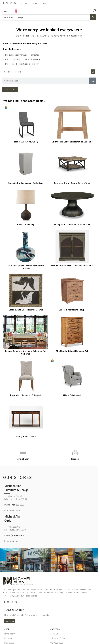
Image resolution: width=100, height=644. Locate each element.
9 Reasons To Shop (59, 638)
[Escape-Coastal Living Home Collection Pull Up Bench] (26, 332)
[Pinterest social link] (15, 3)
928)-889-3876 (18, 535)
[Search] (49, 72)
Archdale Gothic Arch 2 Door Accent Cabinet (72, 266)
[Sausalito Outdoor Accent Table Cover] (26, 164)
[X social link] (7, 3)
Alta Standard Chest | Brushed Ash (72, 351)
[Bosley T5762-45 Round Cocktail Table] (72, 205)
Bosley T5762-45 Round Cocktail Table (72, 225)
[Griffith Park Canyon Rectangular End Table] (72, 123)
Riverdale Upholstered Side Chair (26, 395)
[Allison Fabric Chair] (72, 376)
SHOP (7, 629)
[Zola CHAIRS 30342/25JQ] (26, 123)
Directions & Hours (12, 510)
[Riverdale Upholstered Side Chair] (26, 376)
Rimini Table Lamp (26, 225)
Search (93, 17)
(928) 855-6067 (17, 505)
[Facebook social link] (4, 3)
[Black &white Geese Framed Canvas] (26, 291)
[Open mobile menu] (5, 11)
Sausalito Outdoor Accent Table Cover (26, 183)
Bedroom (8, 638)
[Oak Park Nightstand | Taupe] (72, 291)
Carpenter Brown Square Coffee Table (72, 183)
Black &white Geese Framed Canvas (26, 310)
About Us (55, 629)
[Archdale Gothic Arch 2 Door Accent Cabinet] (72, 246)
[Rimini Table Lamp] (26, 205)
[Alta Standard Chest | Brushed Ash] (72, 332)
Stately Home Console (26, 437)
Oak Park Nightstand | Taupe (72, 310)
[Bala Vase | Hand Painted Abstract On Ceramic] (26, 246)
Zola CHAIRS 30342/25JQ (26, 142)
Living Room (10, 634)
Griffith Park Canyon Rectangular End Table (72, 142)
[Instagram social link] (11, 3)
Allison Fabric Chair (72, 395)
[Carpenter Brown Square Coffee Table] (72, 164)
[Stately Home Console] (26, 417)
